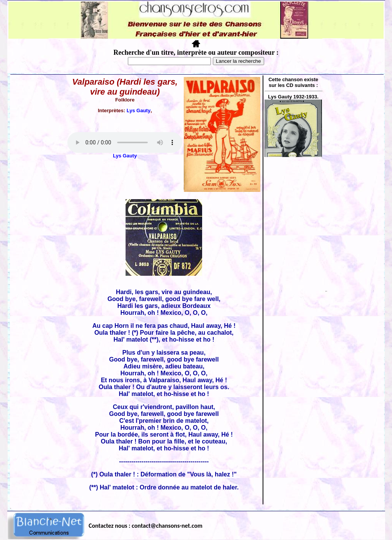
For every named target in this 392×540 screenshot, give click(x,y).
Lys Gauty (139, 110)
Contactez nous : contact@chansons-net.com (146, 526)
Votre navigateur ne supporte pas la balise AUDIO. (125, 142)
